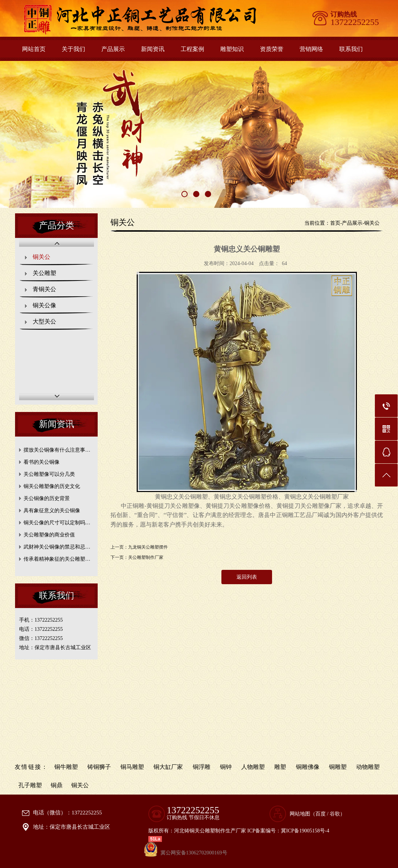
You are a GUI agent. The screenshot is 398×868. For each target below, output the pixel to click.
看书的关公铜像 (41, 462)
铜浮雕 (202, 767)
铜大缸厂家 (168, 767)
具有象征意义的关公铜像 (52, 511)
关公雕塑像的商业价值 (49, 535)
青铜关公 (44, 289)
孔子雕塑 (30, 785)
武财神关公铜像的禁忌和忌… (57, 547)
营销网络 (311, 49)
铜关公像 (44, 305)
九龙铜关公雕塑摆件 (148, 547)
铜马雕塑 (132, 767)
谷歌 (335, 814)
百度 (321, 814)
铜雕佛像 (308, 767)
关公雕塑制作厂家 (146, 557)
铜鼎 (57, 785)
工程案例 (192, 49)
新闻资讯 (153, 49)
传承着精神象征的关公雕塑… (57, 559)
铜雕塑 (338, 767)
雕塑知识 (232, 49)
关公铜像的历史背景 (47, 498)
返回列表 (247, 577)
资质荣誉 (272, 49)
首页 (335, 223)
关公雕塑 (44, 273)
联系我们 (351, 49)
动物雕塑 (368, 767)
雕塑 (280, 767)
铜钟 (226, 767)
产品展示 (113, 49)
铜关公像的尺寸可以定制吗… (57, 523)
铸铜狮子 (99, 767)
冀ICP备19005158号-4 (305, 831)
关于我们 (73, 49)
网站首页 (34, 49)
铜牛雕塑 (66, 767)
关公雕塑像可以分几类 (49, 474)
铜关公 (41, 257)
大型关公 (44, 321)
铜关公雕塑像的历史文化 (52, 486)
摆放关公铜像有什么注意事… (57, 450)
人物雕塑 (253, 767)
